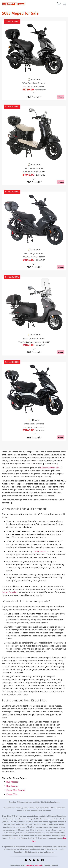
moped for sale (9, 592)
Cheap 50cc (12, 794)
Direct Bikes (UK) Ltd (33, 866)
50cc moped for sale (50, 468)
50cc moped (40, 551)
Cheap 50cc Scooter (16, 790)
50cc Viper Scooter (34, 424)
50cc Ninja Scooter (34, 253)
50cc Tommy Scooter (34, 339)
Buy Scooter (12, 786)
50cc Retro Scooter (34, 168)
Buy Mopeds (12, 782)
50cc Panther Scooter (34, 83)
